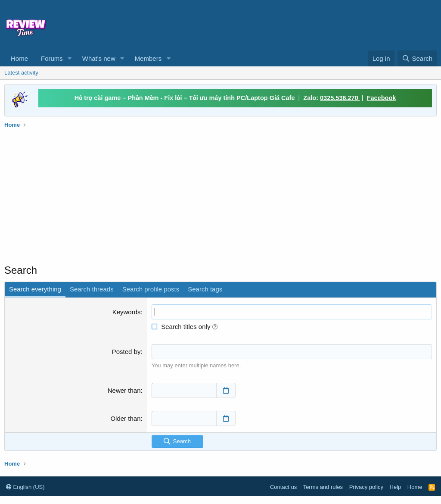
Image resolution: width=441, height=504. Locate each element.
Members (148, 58)
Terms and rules (323, 487)
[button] (70, 58)
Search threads (92, 289)
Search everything (35, 289)
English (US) (25, 487)
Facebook (382, 98)
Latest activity (21, 73)
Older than (125, 418)
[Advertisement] (252, 24)
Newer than (124, 390)
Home (19, 58)
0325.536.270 (340, 98)
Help (396, 487)
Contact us (283, 487)
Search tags (205, 289)
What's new (99, 58)
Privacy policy (366, 487)
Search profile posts (151, 289)
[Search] (417, 58)
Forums (52, 58)
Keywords (127, 312)
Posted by (126, 352)
